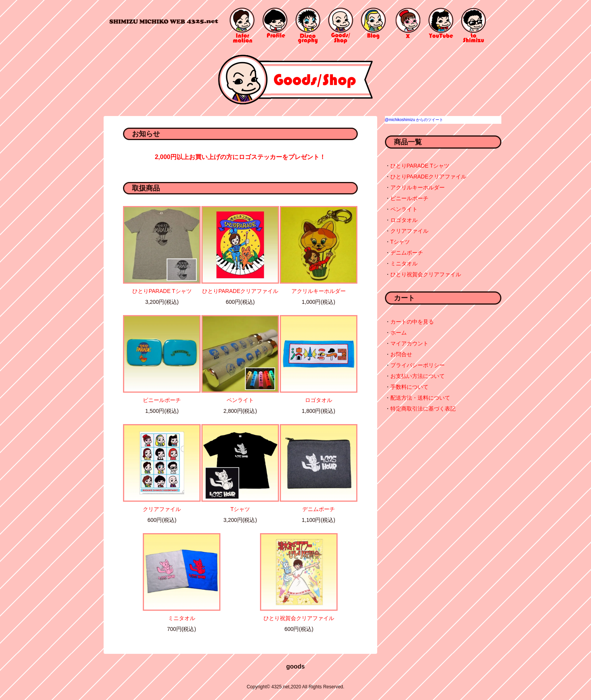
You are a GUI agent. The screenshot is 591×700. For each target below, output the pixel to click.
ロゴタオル (319, 400)
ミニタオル (182, 618)
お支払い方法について (418, 376)
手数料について (409, 387)
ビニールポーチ (162, 400)
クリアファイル (162, 509)
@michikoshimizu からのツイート (414, 120)
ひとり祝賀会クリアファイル (299, 618)
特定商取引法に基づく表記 (423, 409)
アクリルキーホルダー (319, 291)
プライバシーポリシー (418, 365)
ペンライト (240, 400)
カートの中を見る (412, 322)
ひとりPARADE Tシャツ (162, 291)
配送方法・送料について (420, 398)
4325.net (164, 21)
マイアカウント (409, 343)
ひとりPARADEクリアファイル (240, 291)
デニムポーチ (319, 509)
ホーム (399, 333)
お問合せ (401, 354)
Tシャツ (240, 509)
